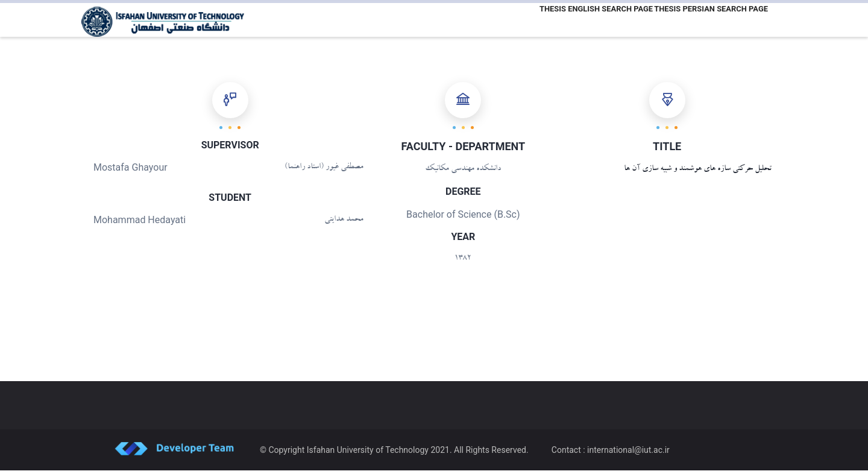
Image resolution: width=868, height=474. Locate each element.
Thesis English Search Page (589, 20)
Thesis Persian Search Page (709, 20)
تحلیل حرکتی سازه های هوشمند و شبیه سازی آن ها (698, 173)
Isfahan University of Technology (368, 453)
